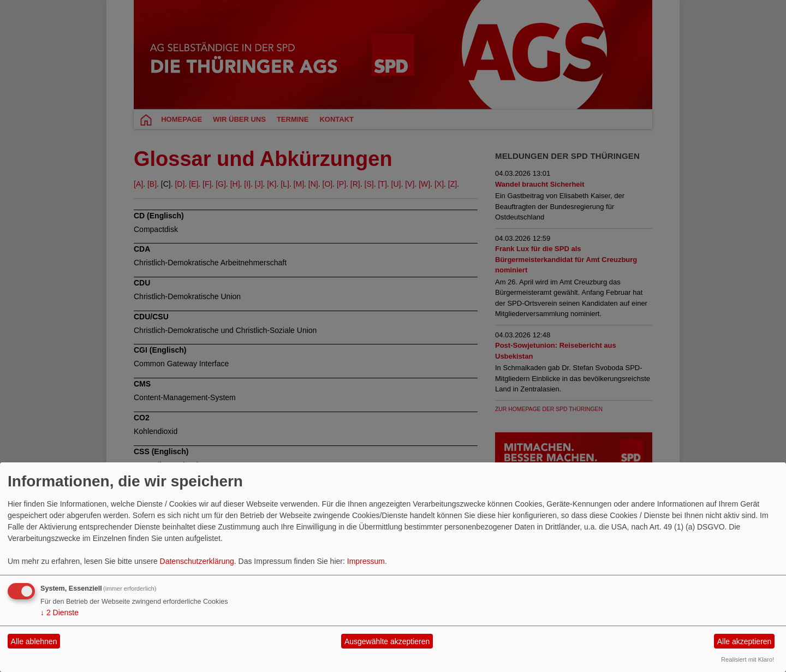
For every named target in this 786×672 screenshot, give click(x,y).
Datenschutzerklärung (197, 561)
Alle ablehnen (34, 641)
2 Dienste (59, 612)
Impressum (366, 561)
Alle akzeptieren (745, 641)
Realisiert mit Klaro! (748, 659)
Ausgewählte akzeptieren (387, 641)
